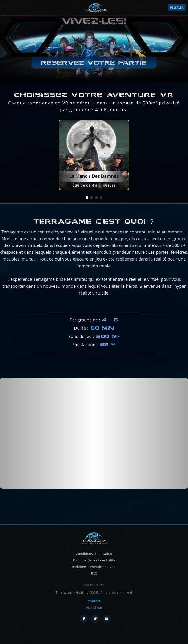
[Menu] (6, 8)
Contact (94, 601)
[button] (87, 198)
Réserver (177, 8)
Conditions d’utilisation (94, 554)
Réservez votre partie (94, 63)
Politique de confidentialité (94, 560)
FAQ (94, 573)
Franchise (94, 608)
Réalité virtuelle (94, 585)
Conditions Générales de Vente (94, 567)
